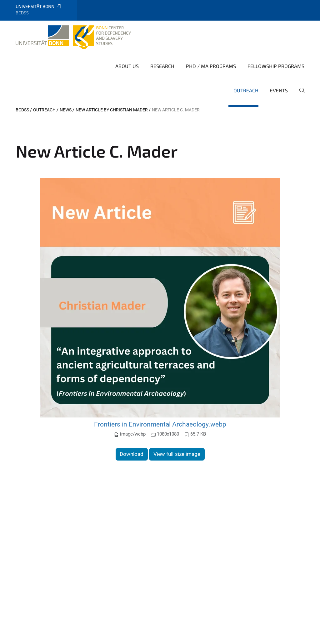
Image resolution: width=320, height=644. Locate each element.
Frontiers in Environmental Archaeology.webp (160, 424)
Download (132, 454)
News (66, 110)
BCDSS (22, 110)
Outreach (246, 90)
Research (162, 66)
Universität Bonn (39, 6)
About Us (127, 66)
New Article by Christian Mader (112, 110)
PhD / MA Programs (211, 66)
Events (279, 90)
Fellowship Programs (276, 66)
